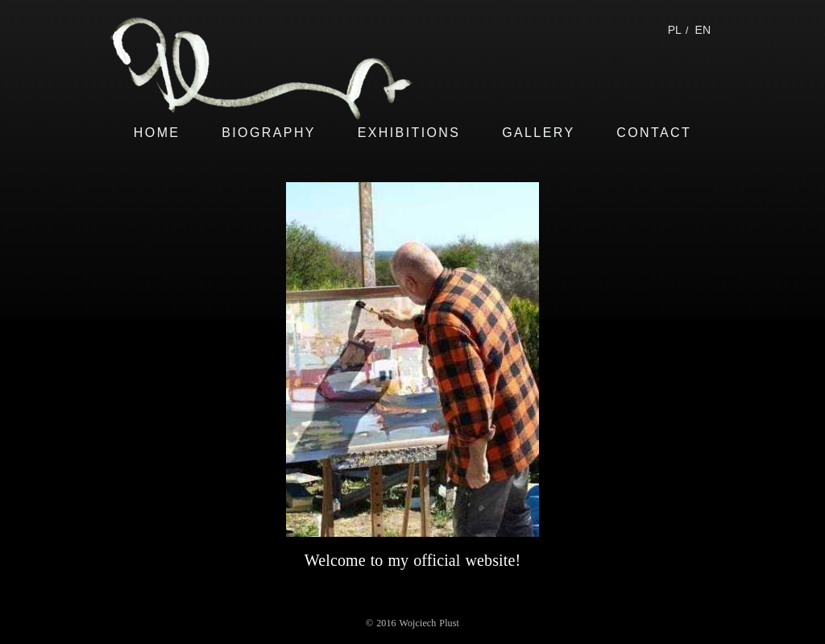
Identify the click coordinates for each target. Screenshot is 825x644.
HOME (157, 133)
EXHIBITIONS (409, 133)
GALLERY (538, 133)
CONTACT (654, 133)
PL (675, 30)
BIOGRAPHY (269, 133)
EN (703, 30)
